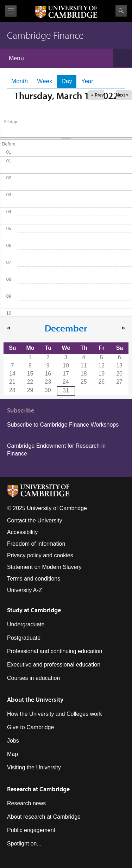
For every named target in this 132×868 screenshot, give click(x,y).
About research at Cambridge (44, 817)
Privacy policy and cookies (40, 555)
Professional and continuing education (55, 651)
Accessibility (22, 532)
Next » (122, 95)
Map (12, 754)
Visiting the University (34, 767)
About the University (35, 699)
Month (20, 81)
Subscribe (21, 410)
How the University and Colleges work (54, 714)
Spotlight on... (24, 844)
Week (45, 81)
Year (87, 81)
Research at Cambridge (38, 789)
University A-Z (25, 590)
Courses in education (33, 678)
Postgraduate (24, 638)
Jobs (13, 741)
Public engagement (31, 830)
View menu (11, 11)
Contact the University (35, 520)
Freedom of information (36, 544)
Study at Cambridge (34, 610)
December (66, 328)
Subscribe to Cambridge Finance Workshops (63, 425)
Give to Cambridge (30, 727)
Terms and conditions (34, 579)
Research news (26, 803)
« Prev (98, 95)
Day (69, 81)
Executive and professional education (54, 665)
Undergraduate (26, 624)
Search (121, 11)
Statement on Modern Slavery (44, 567)
